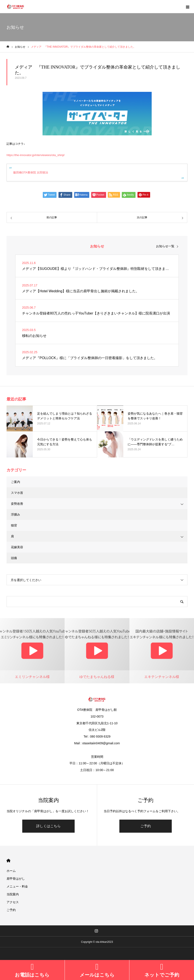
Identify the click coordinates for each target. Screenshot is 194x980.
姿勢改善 (17, 504)
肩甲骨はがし (16, 879)
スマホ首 (17, 493)
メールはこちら (97, 975)
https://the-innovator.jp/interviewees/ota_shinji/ (36, 155)
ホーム (11, 871)
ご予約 (146, 826)
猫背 (14, 525)
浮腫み (15, 514)
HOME (8, 861)
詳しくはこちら (48, 826)
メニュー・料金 (17, 886)
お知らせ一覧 (165, 246)
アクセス (13, 902)
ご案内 (15, 482)
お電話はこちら (32, 975)
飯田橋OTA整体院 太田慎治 (31, 172)
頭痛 (14, 558)
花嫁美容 (17, 547)
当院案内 (13, 894)
